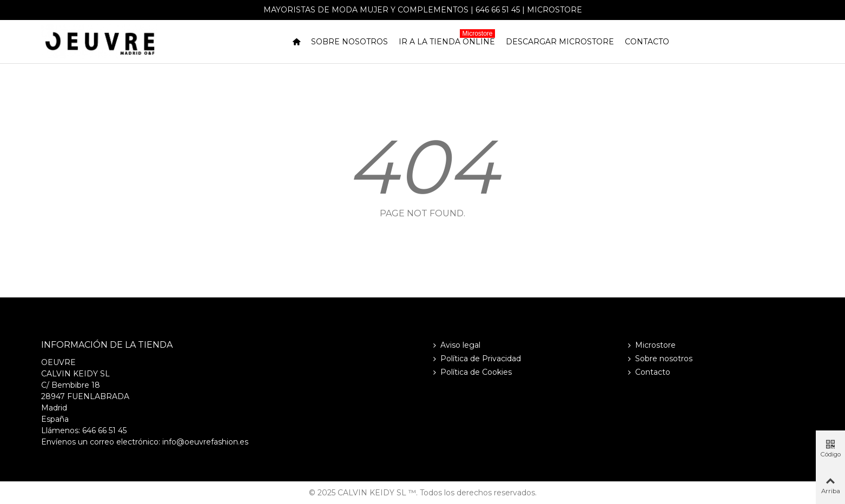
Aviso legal (455, 345)
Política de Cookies (471, 372)
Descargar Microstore (560, 42)
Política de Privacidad (476, 359)
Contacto (647, 42)
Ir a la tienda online (447, 40)
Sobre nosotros (349, 42)
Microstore (554, 10)
